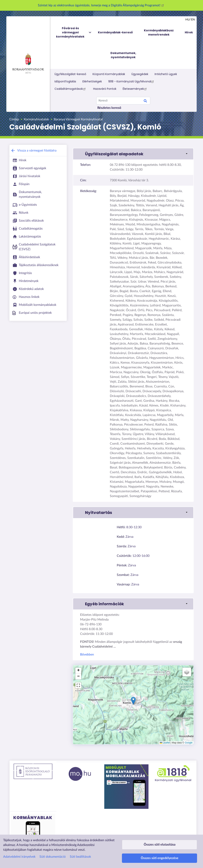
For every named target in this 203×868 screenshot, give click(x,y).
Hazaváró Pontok (105, 89)
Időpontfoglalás (65, 81)
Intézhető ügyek (166, 74)
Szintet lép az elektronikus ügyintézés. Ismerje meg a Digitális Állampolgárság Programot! (101, 5)
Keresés (145, 101)
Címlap (14, 119)
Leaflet (165, 743)
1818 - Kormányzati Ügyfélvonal (132, 81)
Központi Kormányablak (109, 74)
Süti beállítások (80, 849)
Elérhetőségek (92, 81)
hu (187, 20)
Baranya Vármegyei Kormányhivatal (78, 119)
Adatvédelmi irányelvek (19, 849)
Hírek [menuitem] (189, 32)
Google (189, 743)
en (193, 20)
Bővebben (87, 655)
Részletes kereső (109, 108)
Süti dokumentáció (53, 849)
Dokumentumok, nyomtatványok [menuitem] (123, 55)
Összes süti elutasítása (160, 839)
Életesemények (135, 89)
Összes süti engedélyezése (160, 856)
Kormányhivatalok (28, 62)
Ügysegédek (140, 74)
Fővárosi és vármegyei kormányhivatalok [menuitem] (74, 32)
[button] (133, 154)
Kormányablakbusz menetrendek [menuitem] (159, 32)
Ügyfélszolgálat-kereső (70, 74)
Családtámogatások (71, 89)
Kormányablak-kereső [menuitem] (115, 32)
